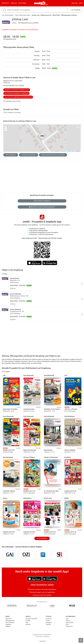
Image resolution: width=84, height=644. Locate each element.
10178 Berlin (75, 10)
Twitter (48, 621)
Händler (14, 3)
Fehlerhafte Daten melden (12, 101)
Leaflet (63, 151)
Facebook (49, 619)
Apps (81, 3)
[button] (78, 127)
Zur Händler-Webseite (42, 201)
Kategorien (22, 3)
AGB (67, 624)
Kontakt (28, 624)
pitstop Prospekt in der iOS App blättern (42, 592)
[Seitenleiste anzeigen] (81, 640)
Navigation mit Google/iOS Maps (53, 155)
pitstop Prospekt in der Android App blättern (42, 589)
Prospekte (5, 3)
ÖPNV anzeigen (11, 155)
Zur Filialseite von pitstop (12, 113)
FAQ (27, 622)
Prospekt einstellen (31, 619)
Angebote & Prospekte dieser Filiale (17, 90)
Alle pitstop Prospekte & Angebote (16, 93)
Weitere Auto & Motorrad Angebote (42, 207)
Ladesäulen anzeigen (29, 155)
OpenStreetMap (71, 151)
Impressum (69, 626)
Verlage (28, 621)
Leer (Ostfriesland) (7, 15)
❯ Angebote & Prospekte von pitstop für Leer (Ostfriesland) (20, 30)
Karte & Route (20, 121)
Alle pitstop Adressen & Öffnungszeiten (18, 97)
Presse (68, 621)
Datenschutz (70, 622)
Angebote (8, 624)
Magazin (75, 3)
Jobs (67, 619)
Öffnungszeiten (10, 621)
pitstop (14, 23)
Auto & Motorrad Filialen (23, 15)
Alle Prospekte (42, 538)
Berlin (47, 5)
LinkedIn (48, 624)
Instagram (49, 622)
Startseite (8, 619)
